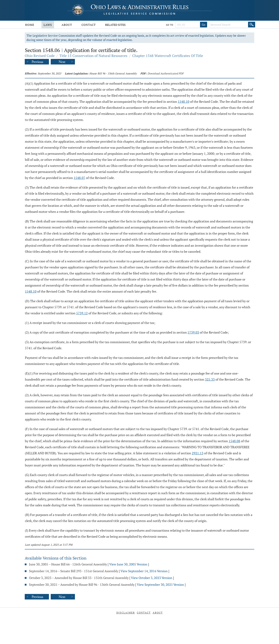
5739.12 (82, 313)
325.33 (210, 379)
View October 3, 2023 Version (152, 578)
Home (30, 25)
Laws (48, 25)
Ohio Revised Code (40, 56)
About (67, 25)
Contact (89, 25)
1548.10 (184, 102)
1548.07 (79, 178)
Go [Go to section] (204, 25)
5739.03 (193, 332)
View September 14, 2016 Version (144, 571)
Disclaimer (126, 613)
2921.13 (198, 453)
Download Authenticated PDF (166, 73)
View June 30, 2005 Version (128, 564)
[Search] (252, 25)
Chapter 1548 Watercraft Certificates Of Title (168, 56)
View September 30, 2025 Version (160, 585)
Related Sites (115, 25)
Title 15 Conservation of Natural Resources (93, 56)
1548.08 (234, 441)
